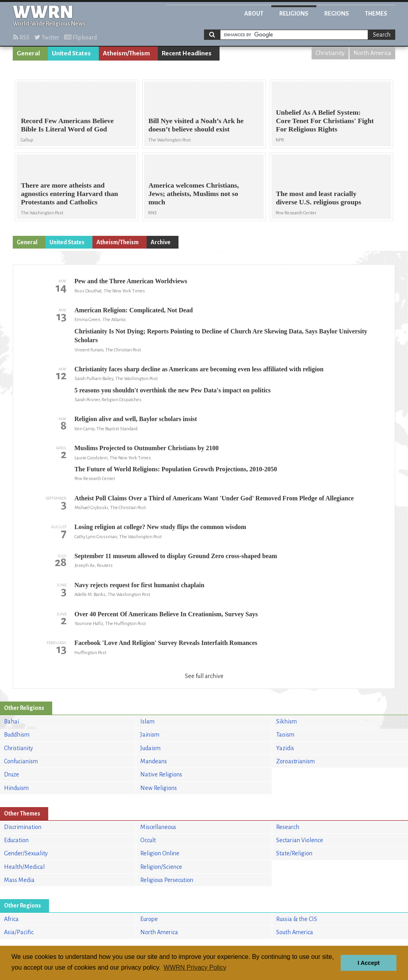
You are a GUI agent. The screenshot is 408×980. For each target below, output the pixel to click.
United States (71, 53)
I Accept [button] (368, 963)
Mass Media (19, 880)
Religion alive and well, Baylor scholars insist (136, 419)
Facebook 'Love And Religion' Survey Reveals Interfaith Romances (166, 643)
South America (295, 932)
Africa (11, 919)
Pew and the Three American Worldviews (131, 281)
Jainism (150, 735)
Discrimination (23, 827)
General (28, 53)
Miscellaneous (158, 827)
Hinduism (16, 788)
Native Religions (161, 774)
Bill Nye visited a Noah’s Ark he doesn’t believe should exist (196, 125)
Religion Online (160, 853)
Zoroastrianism (295, 761)
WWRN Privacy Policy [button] (195, 967)
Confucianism (21, 761)
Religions (294, 14)
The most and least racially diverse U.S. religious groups (318, 198)
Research (288, 827)
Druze (12, 774)
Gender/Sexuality (26, 853)
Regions (337, 14)
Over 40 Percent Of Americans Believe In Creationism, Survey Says (166, 614)
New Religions (159, 788)
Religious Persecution (167, 880)
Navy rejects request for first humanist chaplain (139, 585)
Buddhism (17, 735)
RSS (21, 37)
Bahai (12, 721)
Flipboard (80, 37)
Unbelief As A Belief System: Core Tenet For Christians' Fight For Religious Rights (325, 121)
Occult (148, 840)
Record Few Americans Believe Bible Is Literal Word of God (67, 125)
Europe (149, 919)
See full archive (204, 676)
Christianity (330, 53)
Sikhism (286, 721)
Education (16, 840)
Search (382, 35)
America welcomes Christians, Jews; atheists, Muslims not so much (193, 194)
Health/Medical (24, 867)
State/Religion (294, 853)
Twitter (47, 37)
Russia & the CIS (297, 919)
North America (372, 53)
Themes (376, 14)
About (254, 14)
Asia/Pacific (19, 932)
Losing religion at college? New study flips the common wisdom (160, 527)
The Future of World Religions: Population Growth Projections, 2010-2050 (176, 469)
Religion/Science (161, 867)
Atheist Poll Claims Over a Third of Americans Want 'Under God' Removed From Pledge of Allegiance (214, 498)
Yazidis (285, 748)
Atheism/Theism (126, 53)
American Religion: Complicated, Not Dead (134, 310)
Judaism (150, 748)
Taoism (285, 735)
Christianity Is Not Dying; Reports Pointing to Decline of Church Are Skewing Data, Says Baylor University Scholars (221, 336)
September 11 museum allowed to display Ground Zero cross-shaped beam (176, 556)
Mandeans (154, 761)
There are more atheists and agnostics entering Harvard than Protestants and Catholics (69, 194)
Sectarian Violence (300, 840)
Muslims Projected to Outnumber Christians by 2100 (147, 448)
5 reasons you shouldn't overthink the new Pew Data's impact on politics (173, 390)
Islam (147, 721)
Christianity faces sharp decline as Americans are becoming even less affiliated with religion (199, 369)
